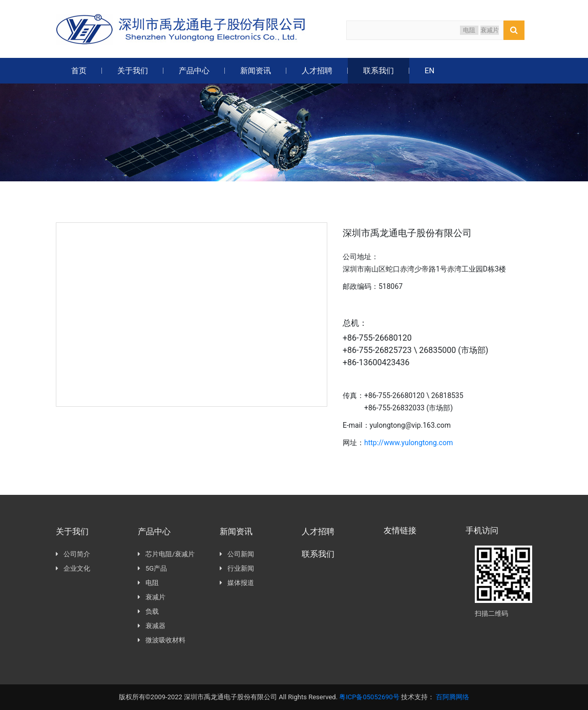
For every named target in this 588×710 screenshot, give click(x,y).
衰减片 (490, 30)
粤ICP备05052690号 (369, 697)
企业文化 (73, 569)
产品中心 (194, 71)
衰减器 (152, 627)
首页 (79, 71)
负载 (148, 612)
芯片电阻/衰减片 (166, 555)
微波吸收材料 (162, 641)
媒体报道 (237, 583)
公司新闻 (237, 555)
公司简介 (73, 555)
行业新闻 (237, 569)
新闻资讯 (256, 71)
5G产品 (152, 569)
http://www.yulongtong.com (410, 443)
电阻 (469, 30)
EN (429, 71)
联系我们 (379, 71)
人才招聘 (317, 71)
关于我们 (133, 71)
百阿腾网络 (453, 697)
